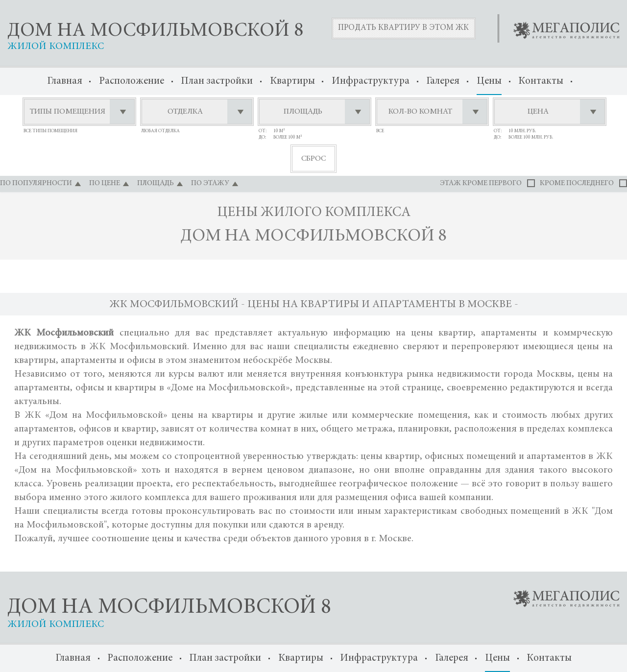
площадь (156, 183)
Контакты (541, 82)
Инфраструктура (371, 82)
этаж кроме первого (481, 183)
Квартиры (292, 82)
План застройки (217, 82)
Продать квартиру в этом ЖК (403, 28)
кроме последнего (577, 183)
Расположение (132, 82)
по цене (105, 183)
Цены (489, 82)
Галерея (443, 82)
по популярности (36, 183)
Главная (65, 82)
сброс (313, 159)
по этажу (210, 183)
